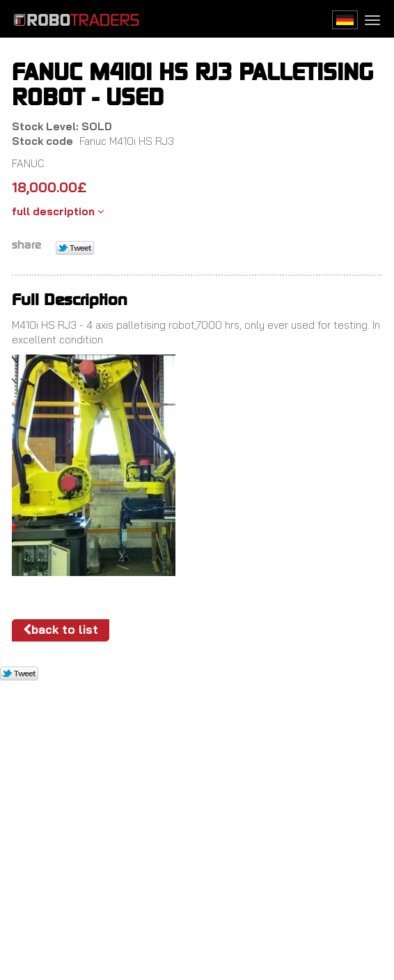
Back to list (61, 629)
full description (58, 211)
